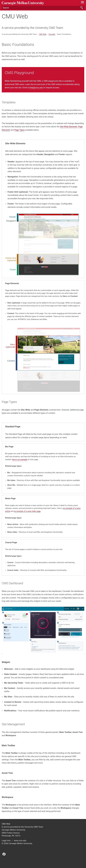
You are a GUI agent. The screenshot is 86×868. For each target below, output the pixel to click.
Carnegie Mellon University (37, 3)
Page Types (19, 130)
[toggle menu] (82, 3)
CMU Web (15, 16)
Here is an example (20, 460)
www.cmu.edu (20, 841)
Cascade (52, 34)
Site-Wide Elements (69, 127)
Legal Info (6, 841)
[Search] (43, 8)
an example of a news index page (27, 511)
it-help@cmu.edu (35, 88)
